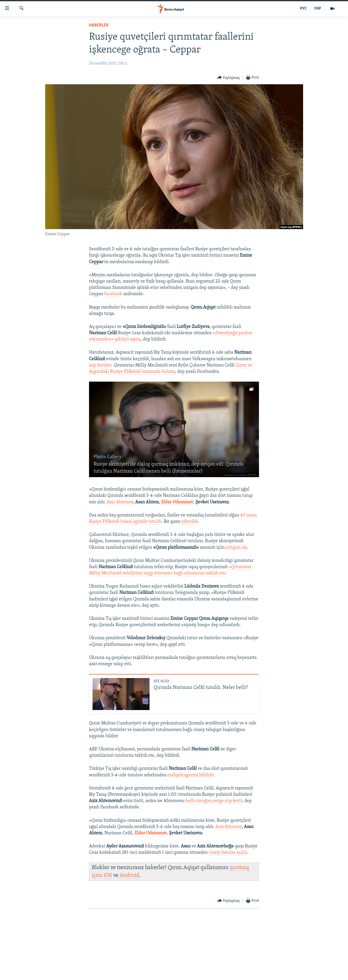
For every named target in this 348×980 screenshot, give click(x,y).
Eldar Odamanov (177, 502)
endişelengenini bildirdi (191, 775)
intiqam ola (237, 548)
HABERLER (99, 25)
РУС (303, 9)
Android (129, 876)
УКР (318, 9)
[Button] (228, 78)
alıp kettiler (100, 365)
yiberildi (190, 522)
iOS (108, 876)
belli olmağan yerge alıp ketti (213, 801)
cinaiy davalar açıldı (228, 853)
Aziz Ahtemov (120, 502)
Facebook (113, 294)
